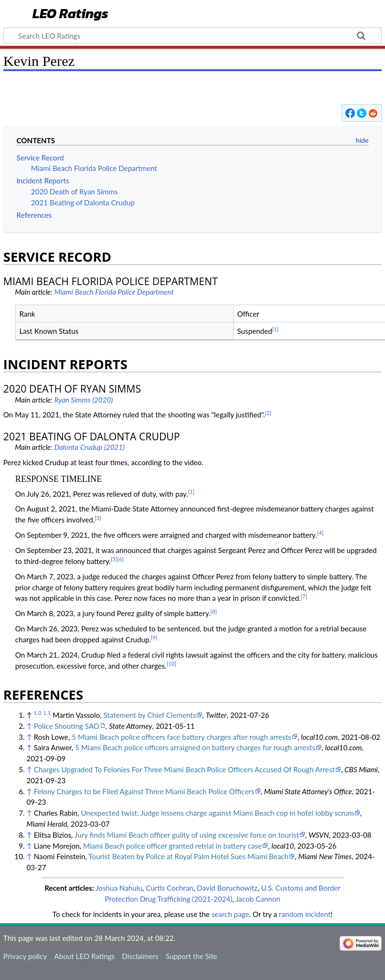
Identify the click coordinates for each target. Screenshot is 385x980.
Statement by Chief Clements (150, 715)
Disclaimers (140, 956)
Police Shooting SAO (67, 726)
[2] (268, 413)
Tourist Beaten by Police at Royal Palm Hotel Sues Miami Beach (188, 856)
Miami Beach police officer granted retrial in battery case (172, 846)
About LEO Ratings (84, 956)
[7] (304, 596)
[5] (114, 559)
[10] (171, 664)
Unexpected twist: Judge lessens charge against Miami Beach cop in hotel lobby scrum (217, 813)
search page (230, 914)
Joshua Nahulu (119, 888)
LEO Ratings (70, 14)
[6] (120, 559)
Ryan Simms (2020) (83, 400)
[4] (321, 533)
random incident (305, 914)
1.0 (38, 713)
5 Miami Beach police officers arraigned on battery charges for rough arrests (195, 747)
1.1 (47, 713)
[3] (98, 518)
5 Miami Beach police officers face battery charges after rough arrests (181, 737)
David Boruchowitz (227, 888)
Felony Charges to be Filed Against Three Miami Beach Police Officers (144, 791)
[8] (214, 612)
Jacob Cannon (258, 899)
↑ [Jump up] (29, 726)
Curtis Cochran (170, 888)
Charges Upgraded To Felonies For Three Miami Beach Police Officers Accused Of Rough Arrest (184, 769)
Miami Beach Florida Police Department (114, 292)
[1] (276, 329)
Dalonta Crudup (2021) (89, 447)
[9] (154, 637)
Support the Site (192, 956)
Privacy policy (25, 956)
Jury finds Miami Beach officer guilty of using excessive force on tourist (187, 835)
